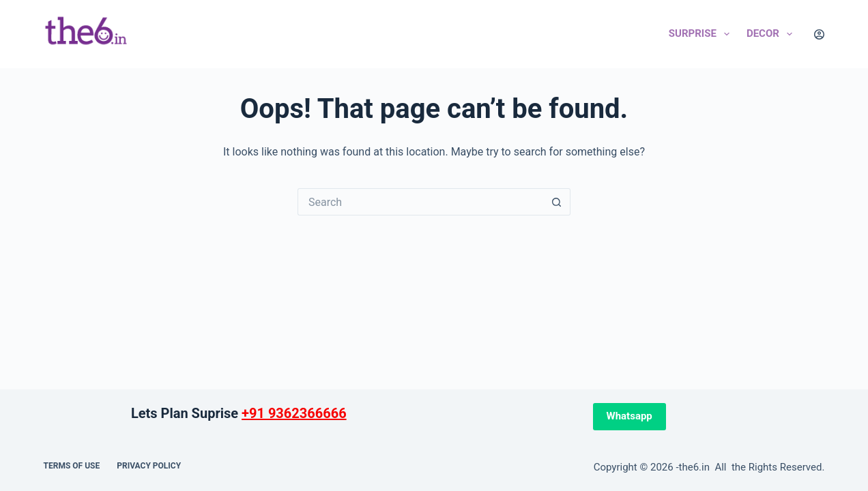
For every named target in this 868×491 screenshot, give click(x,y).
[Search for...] (420, 202)
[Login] (819, 34)
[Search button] (557, 202)
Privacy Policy (149, 466)
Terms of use (72, 466)
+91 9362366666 (294, 413)
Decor (772, 34)
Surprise (702, 34)
